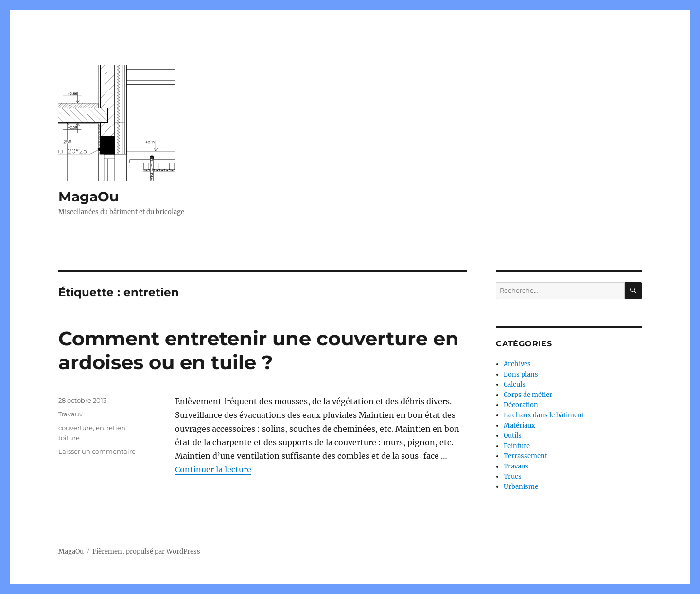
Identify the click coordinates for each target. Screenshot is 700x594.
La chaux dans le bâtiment (544, 415)
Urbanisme (521, 487)
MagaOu (88, 197)
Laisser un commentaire (97, 451)
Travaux (70, 414)
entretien (111, 428)
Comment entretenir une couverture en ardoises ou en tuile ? (259, 350)
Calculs (515, 385)
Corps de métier (528, 395)
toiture (69, 438)
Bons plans (521, 374)
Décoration (521, 405)
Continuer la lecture (213, 469)
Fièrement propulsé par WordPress (146, 551)
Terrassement (525, 456)
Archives (517, 364)
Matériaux (519, 425)
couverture (76, 428)
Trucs (513, 477)
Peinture (517, 446)
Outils (513, 436)
